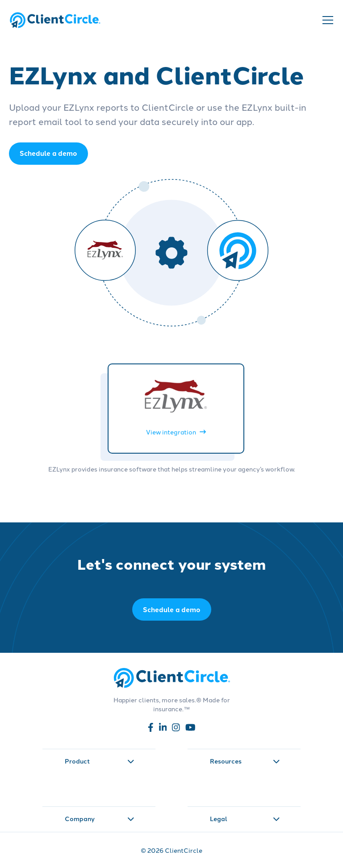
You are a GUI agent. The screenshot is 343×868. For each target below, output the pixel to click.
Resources (245, 761)
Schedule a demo (172, 609)
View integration (176, 432)
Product (100, 761)
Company (100, 818)
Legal (245, 818)
